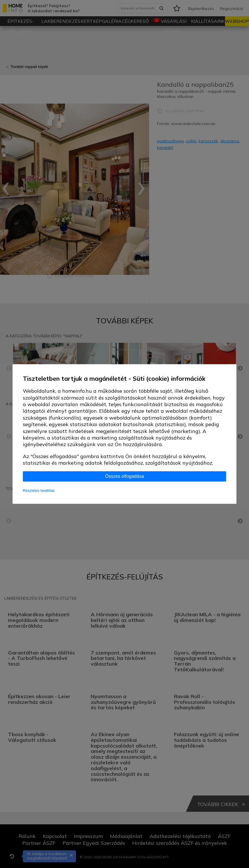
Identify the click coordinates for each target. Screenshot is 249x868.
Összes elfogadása (124, 476)
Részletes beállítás (39, 491)
